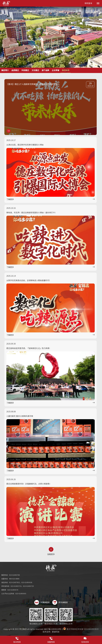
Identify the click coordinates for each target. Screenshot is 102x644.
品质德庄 (15, 70)
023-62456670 (13, 590)
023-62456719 (16, 586)
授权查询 (88, 3)
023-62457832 (14, 582)
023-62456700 (14, 575)
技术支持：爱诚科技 (51, 632)
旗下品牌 (45, 70)
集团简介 (5, 70)
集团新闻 (66, 70)
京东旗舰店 (60, 602)
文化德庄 (35, 70)
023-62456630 (27, 582)
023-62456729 (28, 586)
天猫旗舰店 (42, 602)
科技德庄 (25, 70)
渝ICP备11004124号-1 (53, 629)
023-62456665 (21, 594)
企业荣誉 (56, 70)
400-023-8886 (14, 579)
